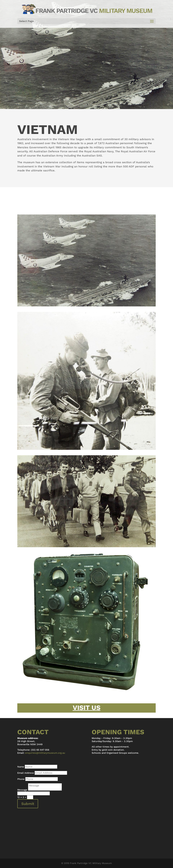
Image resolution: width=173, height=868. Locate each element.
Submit (28, 804)
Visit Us (87, 708)
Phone (21, 779)
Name (21, 767)
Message (22, 790)
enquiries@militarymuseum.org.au (45, 753)
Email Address (26, 773)
